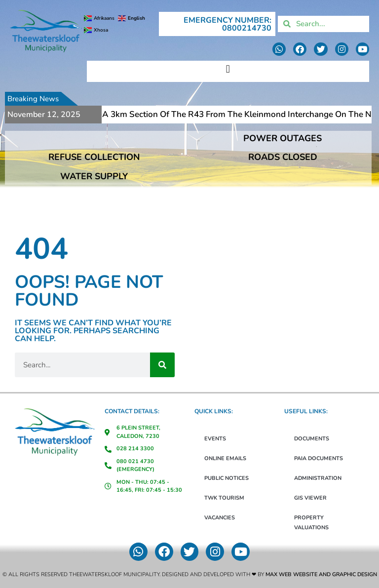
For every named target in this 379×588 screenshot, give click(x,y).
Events (215, 439)
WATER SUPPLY (94, 176)
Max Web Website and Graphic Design (321, 574)
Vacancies (220, 518)
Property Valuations (311, 523)
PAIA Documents (319, 458)
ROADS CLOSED (283, 157)
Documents (312, 439)
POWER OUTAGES (283, 138)
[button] (228, 69)
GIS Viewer (310, 498)
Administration (318, 478)
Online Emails (225, 458)
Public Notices (227, 478)
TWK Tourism (224, 498)
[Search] (162, 365)
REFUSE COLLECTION (94, 157)
